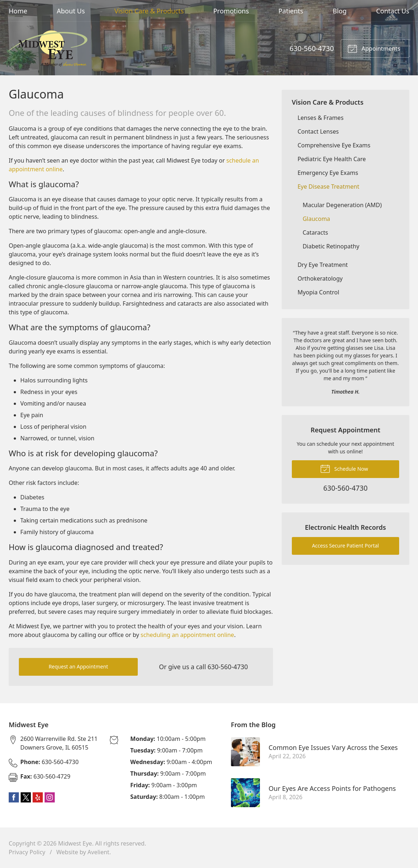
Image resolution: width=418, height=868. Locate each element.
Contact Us (393, 11)
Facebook (14, 797)
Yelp (38, 797)
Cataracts (315, 232)
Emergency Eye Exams (328, 173)
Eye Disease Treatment (328, 186)
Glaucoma (316, 219)
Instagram (50, 797)
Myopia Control (318, 292)
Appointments (374, 48)
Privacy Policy (27, 852)
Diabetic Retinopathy (331, 246)
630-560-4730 (312, 48)
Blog (340, 11)
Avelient (98, 852)
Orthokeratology (320, 278)
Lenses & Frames (321, 118)
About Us (71, 11)
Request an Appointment (78, 666)
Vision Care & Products (149, 11)
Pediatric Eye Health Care (332, 159)
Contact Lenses (318, 131)
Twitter (26, 797)
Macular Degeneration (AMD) (342, 205)
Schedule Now (344, 468)
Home (18, 11)
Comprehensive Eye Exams (334, 145)
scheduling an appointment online (187, 635)
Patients (291, 11)
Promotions (231, 11)
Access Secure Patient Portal (345, 546)
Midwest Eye (75, 843)
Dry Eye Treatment (323, 265)
